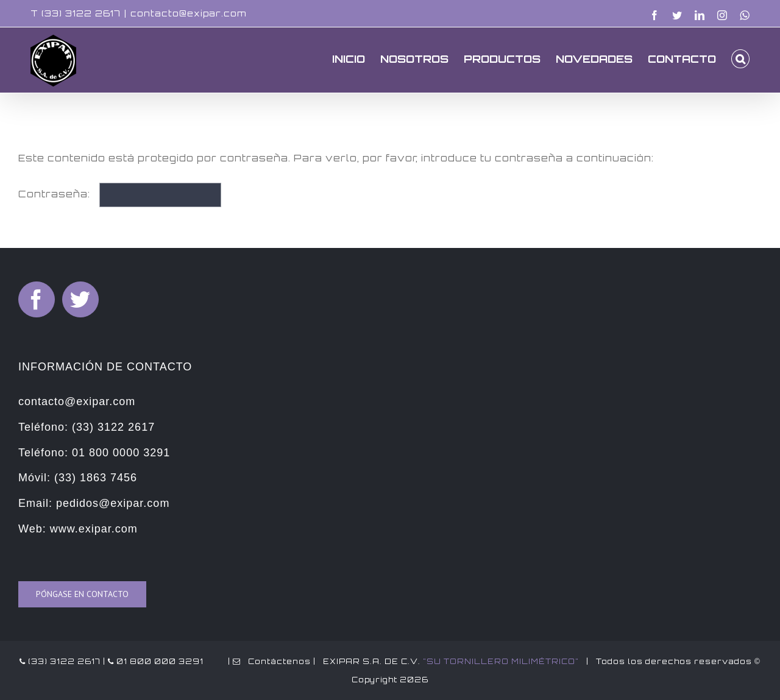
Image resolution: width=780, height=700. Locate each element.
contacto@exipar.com (188, 13)
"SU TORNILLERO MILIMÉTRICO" (501, 661)
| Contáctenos (268, 661)
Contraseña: (120, 194)
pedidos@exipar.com (113, 503)
